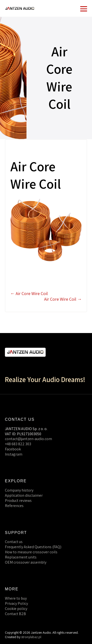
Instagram (14, 454)
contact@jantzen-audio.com (28, 439)
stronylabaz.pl (31, 637)
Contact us (14, 542)
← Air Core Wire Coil (29, 293)
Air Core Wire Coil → (63, 299)
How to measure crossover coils (31, 552)
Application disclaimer (24, 495)
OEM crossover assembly (26, 562)
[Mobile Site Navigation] (84, 8)
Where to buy (16, 598)
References (14, 506)
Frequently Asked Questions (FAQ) (33, 547)
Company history (19, 490)
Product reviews (18, 501)
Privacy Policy (16, 603)
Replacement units (21, 557)
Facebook (13, 449)
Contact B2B (15, 614)
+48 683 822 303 (18, 444)
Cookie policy (16, 609)
